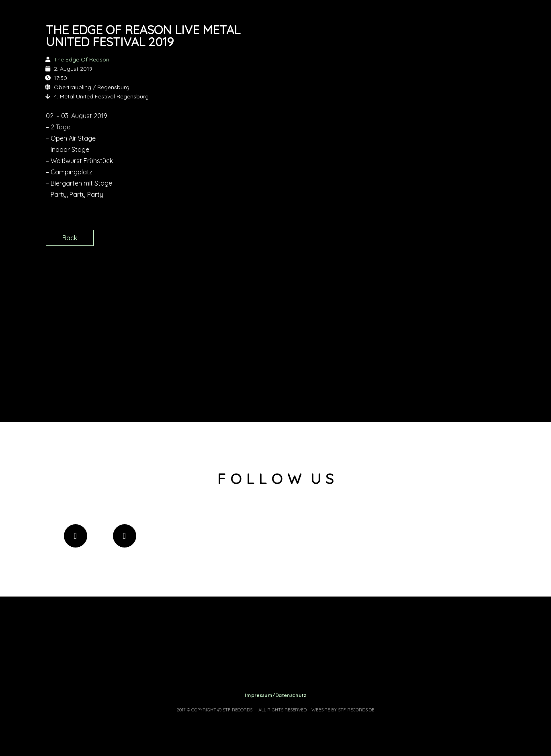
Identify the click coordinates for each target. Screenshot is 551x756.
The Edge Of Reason (82, 59)
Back (70, 238)
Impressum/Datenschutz (276, 695)
